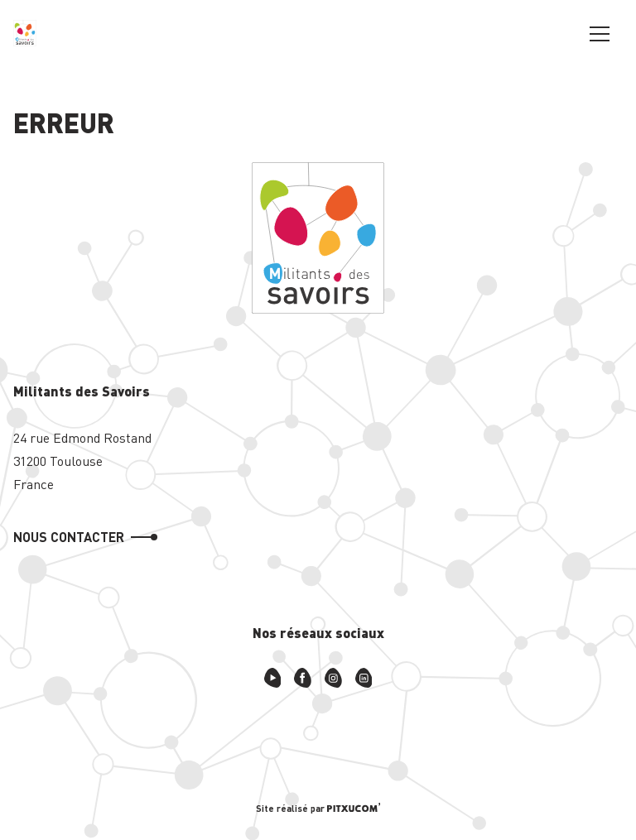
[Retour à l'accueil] (25, 33)
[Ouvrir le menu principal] (600, 33)
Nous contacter (69, 537)
